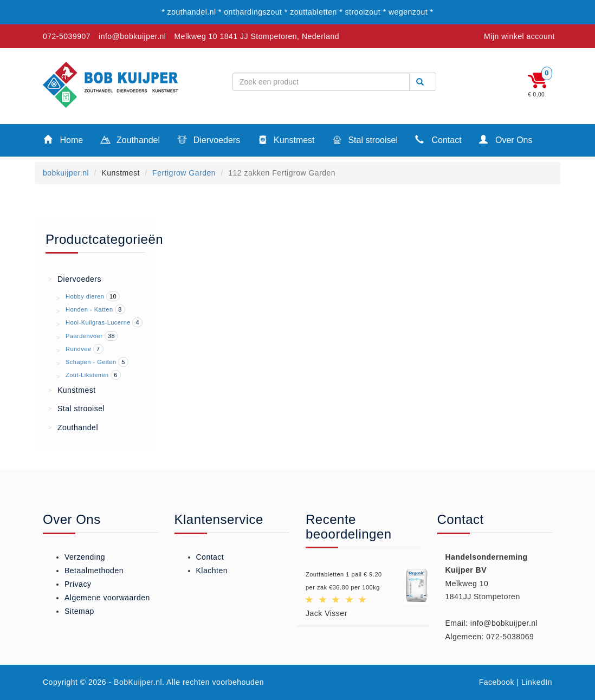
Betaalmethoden (94, 571)
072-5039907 (67, 36)
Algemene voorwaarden (107, 598)
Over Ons (506, 140)
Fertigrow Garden (184, 173)
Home (63, 140)
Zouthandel (130, 141)
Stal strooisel (365, 141)
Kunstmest (286, 141)
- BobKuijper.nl (136, 682)
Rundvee (79, 349)
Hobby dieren (85, 296)
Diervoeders (209, 141)
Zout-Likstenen (87, 375)
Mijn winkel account (519, 36)
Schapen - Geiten (91, 362)
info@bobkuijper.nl (132, 36)
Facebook (497, 682)
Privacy (78, 584)
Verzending (85, 557)
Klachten (212, 571)
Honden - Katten (89, 309)
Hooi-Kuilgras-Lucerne (98, 322)
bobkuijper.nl (66, 173)
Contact (438, 140)
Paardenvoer (84, 336)
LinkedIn (537, 682)
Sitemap (79, 611)
